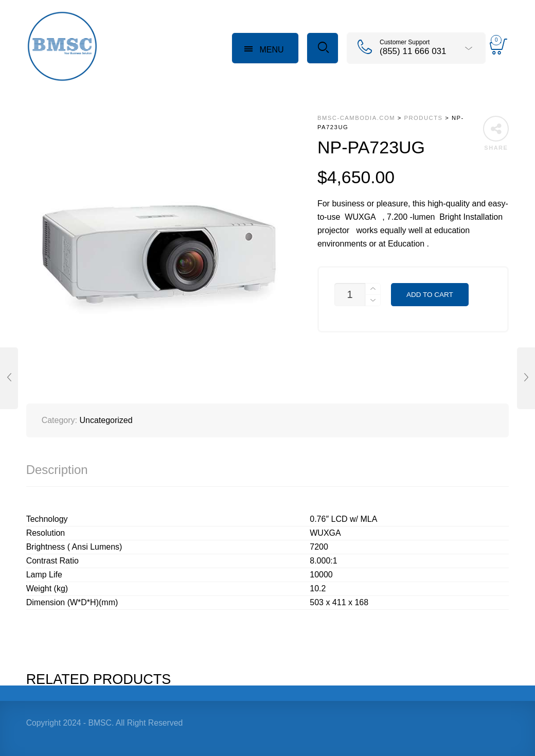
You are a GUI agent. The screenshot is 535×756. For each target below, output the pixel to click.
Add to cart (430, 295)
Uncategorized (106, 420)
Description (57, 470)
